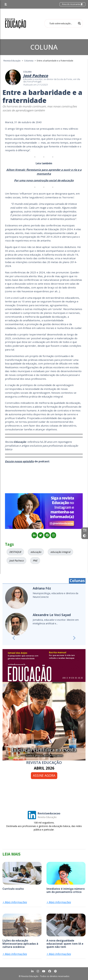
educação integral (60, 552)
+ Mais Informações (15, 902)
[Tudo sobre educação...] (60, 23)
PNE (35, 561)
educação (36, 552)
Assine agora (44, 775)
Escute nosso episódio (19, 461)
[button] (14, 638)
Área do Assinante (72, 4)
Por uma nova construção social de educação (44, 180)
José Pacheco (16, 561)
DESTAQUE (15, 552)
